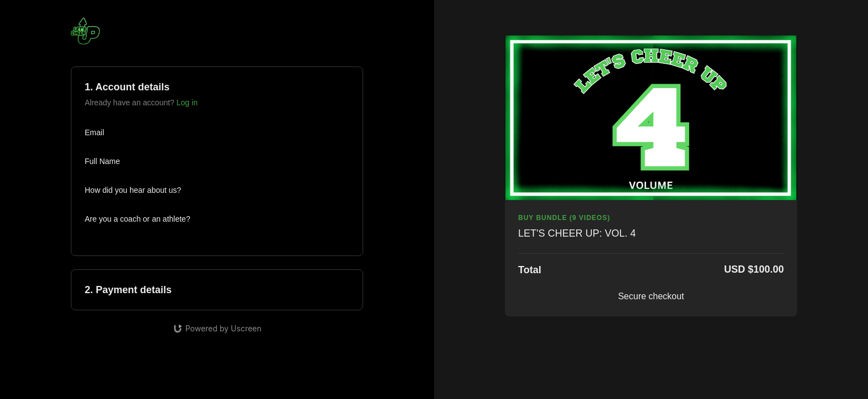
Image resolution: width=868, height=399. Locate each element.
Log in (187, 103)
